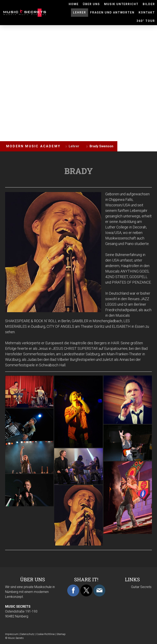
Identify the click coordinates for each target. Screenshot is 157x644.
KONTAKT (147, 12)
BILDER (149, 4)
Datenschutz (27, 634)
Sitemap (61, 634)
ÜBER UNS (91, 4)
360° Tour (146, 21)
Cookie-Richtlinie (45, 634)
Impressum (12, 634)
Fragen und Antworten (112, 12)
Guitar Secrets (141, 587)
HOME (74, 4)
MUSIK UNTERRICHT (121, 4)
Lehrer (80, 12)
